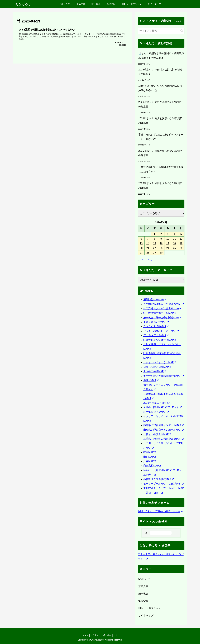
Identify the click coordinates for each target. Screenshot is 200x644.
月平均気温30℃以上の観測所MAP (164, 304)
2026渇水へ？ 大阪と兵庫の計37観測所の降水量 (160, 104)
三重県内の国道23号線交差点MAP (164, 439)
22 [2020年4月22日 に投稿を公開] (154, 248)
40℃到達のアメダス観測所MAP (162, 309)
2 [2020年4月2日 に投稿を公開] (161, 234)
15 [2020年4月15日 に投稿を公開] (154, 243)
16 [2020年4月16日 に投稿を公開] (161, 243)
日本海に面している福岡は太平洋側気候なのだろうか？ (161, 169)
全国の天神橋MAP (155, 371)
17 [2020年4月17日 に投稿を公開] (168, 243)
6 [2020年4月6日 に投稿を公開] (141, 239)
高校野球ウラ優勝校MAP (158, 479)
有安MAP (150, 452)
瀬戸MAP (150, 457)
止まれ (117, 635)
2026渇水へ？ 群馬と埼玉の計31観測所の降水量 (160, 153)
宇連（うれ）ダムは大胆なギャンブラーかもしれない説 (161, 137)
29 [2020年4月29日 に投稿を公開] (154, 253)
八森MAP (150, 461)
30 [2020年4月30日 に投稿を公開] (161, 253)
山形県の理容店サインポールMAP (163, 430)
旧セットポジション (150, 608)
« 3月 (141, 260)
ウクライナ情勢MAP (156, 326)
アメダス (84, 635)
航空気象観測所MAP (156, 412)
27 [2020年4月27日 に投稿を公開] (141, 253)
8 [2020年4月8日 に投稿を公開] (154, 239)
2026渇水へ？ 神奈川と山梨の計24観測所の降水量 (160, 72)
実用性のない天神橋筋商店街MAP (163, 376)
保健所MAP (151, 380)
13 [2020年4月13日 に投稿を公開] (141, 243)
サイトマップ (146, 615)
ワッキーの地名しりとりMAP (161, 331)
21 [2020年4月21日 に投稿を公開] (148, 248)
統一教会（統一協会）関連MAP (162, 318)
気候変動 (143, 601)
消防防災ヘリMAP (155, 300)
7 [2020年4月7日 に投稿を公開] (148, 239)
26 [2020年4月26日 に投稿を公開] (181, 248)
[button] (182, 31)
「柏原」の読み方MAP (157, 434)
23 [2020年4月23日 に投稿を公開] (161, 248)
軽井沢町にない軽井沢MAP (160, 340)
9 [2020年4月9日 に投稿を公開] (161, 239)
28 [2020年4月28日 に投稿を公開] (148, 253)
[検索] (161, 533)
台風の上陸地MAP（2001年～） (162, 407)
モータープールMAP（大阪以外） (163, 484)
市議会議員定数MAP (156, 322)
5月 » (149, 260)
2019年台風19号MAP (156, 403)
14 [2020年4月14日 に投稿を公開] (148, 243)
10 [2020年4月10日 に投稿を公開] (168, 239)
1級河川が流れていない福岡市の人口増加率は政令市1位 (160, 88)
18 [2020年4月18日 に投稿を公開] (174, 243)
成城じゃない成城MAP (157, 367)
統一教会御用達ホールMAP (160, 313)
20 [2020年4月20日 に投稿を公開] (141, 248)
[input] (161, 31)
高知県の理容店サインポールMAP (163, 425)
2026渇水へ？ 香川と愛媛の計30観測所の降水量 (160, 121)
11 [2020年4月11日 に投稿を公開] (174, 239)
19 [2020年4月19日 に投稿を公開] (181, 243)
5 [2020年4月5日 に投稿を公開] (181, 234)
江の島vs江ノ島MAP (156, 335)
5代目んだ (144, 579)
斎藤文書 (143, 586)
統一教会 (143, 594)
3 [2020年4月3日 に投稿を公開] (168, 234)
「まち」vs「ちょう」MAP (160, 362)
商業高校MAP (152, 466)
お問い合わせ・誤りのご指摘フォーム (160, 511)
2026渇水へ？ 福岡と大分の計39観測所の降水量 (160, 186)
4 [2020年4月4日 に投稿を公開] (174, 234)
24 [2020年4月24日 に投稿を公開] (168, 248)
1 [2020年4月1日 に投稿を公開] (154, 234)
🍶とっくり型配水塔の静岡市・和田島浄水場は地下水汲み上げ (161, 56)
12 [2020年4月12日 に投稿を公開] (181, 239)
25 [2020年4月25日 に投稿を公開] (174, 248)
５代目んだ (96, 635)
